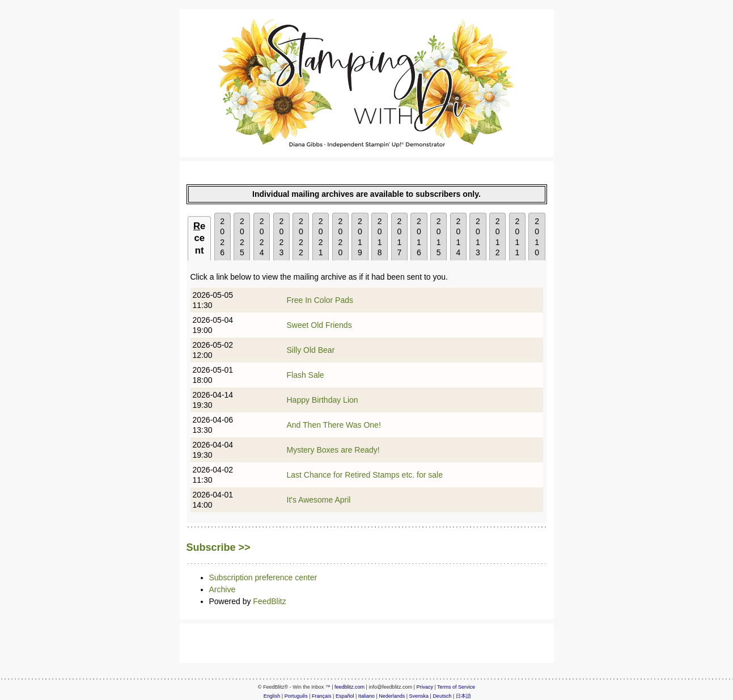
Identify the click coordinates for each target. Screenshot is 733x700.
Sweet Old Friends (319, 325)
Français (322, 696)
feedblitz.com (349, 687)
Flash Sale (306, 375)
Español (345, 696)
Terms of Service (456, 687)
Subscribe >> (219, 547)
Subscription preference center (263, 577)
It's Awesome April (319, 500)
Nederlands (392, 696)
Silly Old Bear (311, 350)
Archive (223, 589)
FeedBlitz (269, 601)
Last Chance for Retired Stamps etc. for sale (365, 475)
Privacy (425, 687)
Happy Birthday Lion (323, 400)
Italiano (366, 696)
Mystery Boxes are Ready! (333, 450)
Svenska (419, 696)
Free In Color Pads (320, 300)
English (272, 696)
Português (296, 696)
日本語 (463, 696)
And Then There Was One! (334, 425)
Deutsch (442, 696)
